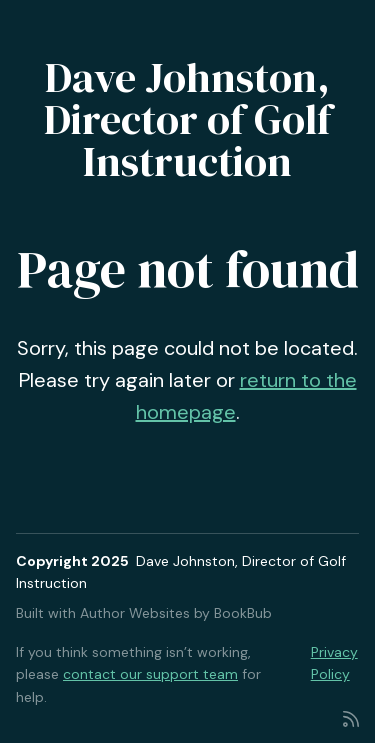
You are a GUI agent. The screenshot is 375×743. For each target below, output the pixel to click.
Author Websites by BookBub (176, 613)
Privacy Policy (334, 663)
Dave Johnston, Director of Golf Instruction (188, 119)
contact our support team (150, 674)
